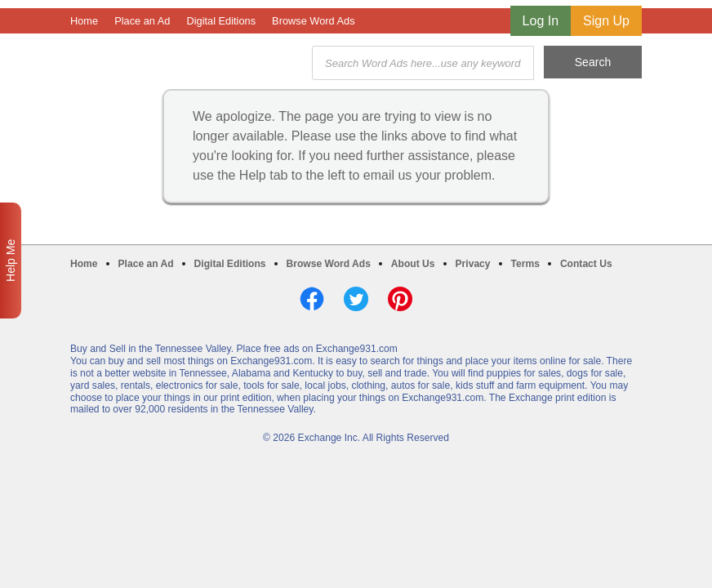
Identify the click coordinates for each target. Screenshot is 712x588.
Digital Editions (221, 21)
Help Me (11, 261)
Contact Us (586, 264)
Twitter (356, 299)
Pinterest (400, 299)
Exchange (186, 63)
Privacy (473, 264)
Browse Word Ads (313, 21)
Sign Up (606, 21)
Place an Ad (142, 21)
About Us (413, 264)
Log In (541, 21)
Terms (525, 264)
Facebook (312, 299)
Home (84, 21)
